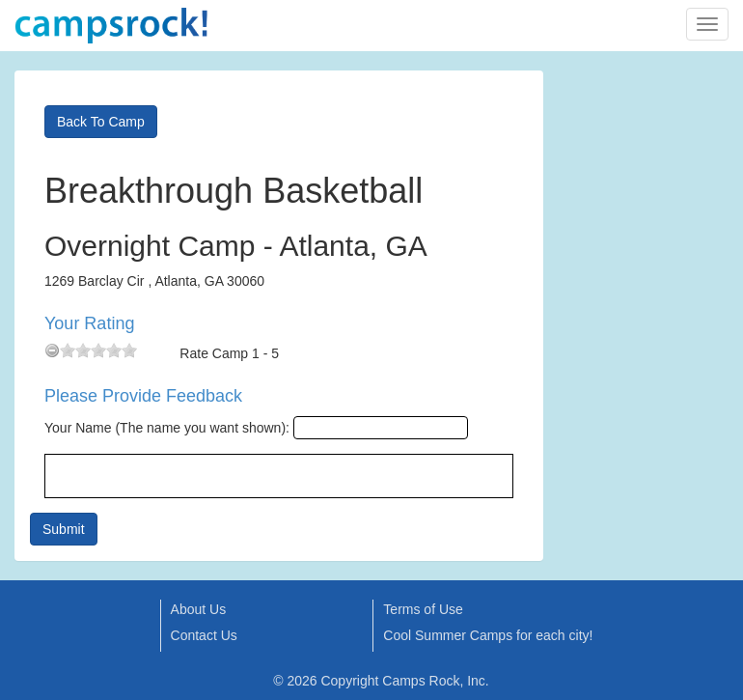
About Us (199, 609)
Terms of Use (423, 609)
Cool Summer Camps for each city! (488, 635)
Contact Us (204, 635)
